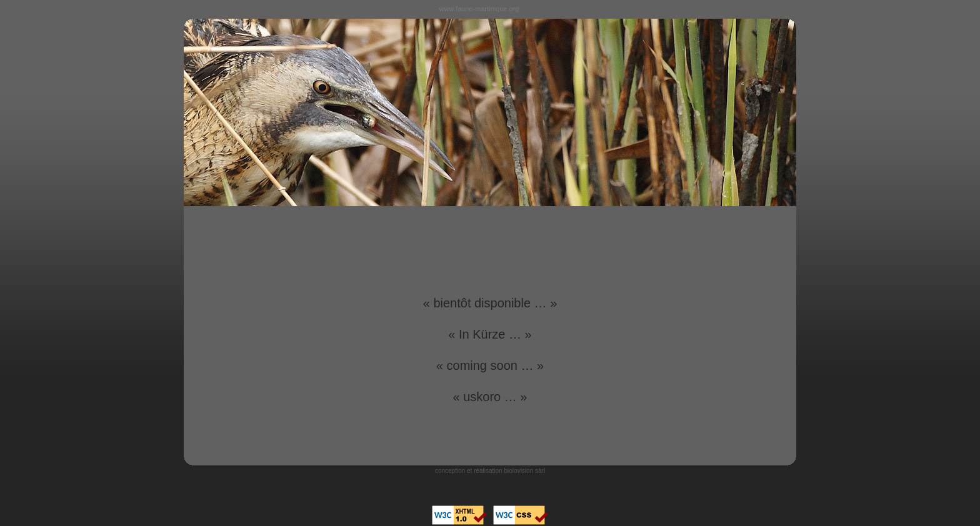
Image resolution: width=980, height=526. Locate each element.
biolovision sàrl (525, 471)
